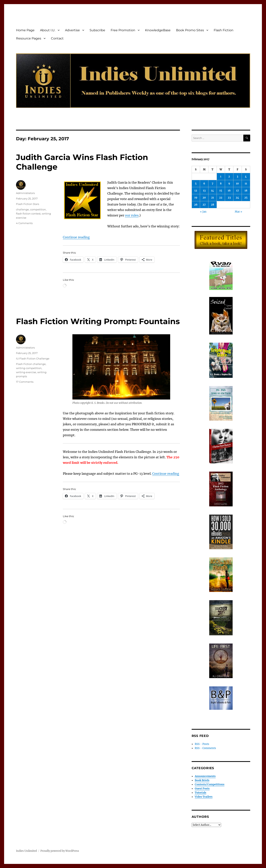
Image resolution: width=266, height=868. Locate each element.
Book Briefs (202, 780)
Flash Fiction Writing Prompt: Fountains (98, 321)
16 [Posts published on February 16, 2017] (229, 191)
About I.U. (48, 30)
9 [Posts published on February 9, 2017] (229, 184)
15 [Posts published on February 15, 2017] (221, 191)
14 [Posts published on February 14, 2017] (212, 191)
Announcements (205, 776)
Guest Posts (202, 789)
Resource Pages (29, 38)
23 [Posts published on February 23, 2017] (229, 198)
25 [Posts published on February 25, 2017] (246, 198)
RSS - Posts (202, 744)
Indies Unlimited (26, 851)
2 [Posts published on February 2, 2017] (229, 177)
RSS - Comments (205, 748)
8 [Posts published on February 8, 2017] (221, 184)
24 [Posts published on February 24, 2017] (237, 198)
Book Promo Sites (190, 30)
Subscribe (97, 30)
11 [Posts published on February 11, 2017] (246, 184)
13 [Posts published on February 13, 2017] (204, 191)
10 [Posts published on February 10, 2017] (237, 184)
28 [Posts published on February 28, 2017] (213, 205)
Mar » (238, 212)
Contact (57, 38)
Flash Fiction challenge (31, 364)
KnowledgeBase (158, 30)
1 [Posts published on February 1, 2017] (221, 177)
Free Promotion (123, 30)
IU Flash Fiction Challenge (33, 358)
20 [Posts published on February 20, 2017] (204, 198)
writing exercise (26, 372)
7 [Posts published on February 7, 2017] (213, 184)
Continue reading (76, 237)
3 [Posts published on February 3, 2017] (237, 177)
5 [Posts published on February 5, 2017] (196, 184)
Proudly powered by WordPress (60, 851)
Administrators (25, 193)
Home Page (25, 30)
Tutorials (201, 793)
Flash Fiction (224, 30)
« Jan (203, 212)
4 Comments (24, 223)
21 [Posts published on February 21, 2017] (213, 198)
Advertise (72, 30)
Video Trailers (204, 797)
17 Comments (25, 382)
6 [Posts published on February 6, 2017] (204, 184)
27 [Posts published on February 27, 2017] (204, 205)
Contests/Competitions (210, 784)
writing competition (29, 368)
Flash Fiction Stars (28, 204)
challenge (22, 209)
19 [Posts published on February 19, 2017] (196, 198)
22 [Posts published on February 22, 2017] (221, 198)
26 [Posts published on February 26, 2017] (196, 205)
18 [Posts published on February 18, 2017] (246, 191)
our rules (132, 215)
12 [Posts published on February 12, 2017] (196, 191)
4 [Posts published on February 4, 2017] (246, 177)
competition (38, 209)
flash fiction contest (28, 214)
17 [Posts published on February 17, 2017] (238, 191)
